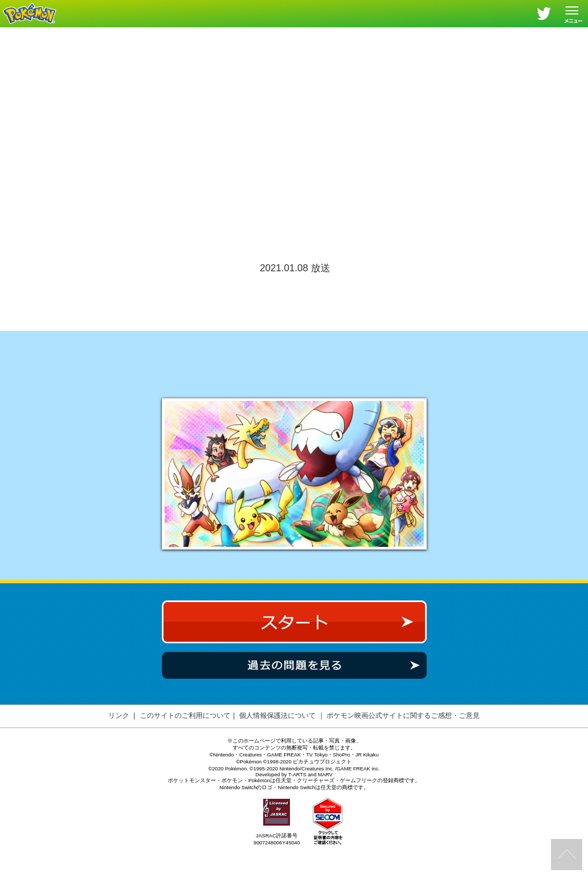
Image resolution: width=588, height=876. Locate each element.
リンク (119, 745)
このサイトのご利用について (185, 745)
